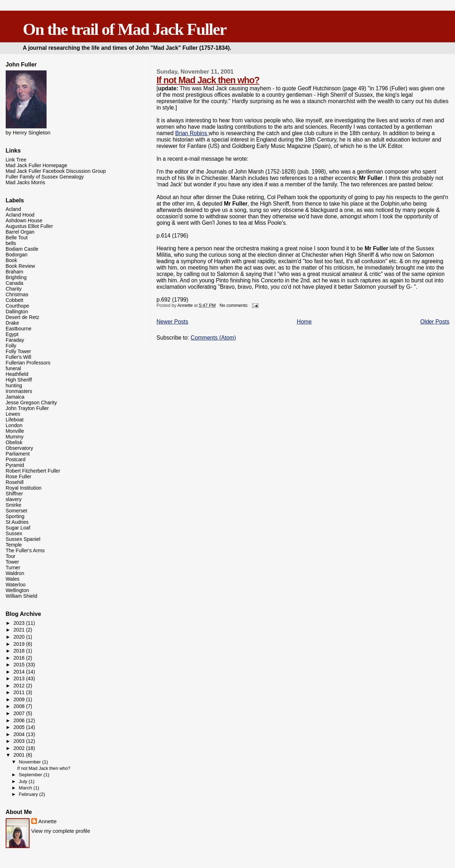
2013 (20, 678)
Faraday (15, 340)
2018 (20, 651)
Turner (13, 568)
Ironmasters (19, 391)
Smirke (14, 505)
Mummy (15, 437)
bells (11, 243)
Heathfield (17, 374)
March (26, 788)
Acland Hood (20, 215)
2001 (20, 755)
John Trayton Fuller (27, 408)
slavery (14, 499)
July (24, 781)
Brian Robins (192, 133)
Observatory (19, 448)
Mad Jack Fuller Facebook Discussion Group (56, 171)
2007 (20, 713)
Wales (13, 579)
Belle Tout (17, 238)
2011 (20, 692)
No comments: (235, 305)
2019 (20, 644)
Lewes (13, 414)
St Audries (17, 522)
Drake (12, 323)
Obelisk (14, 442)
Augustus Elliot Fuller (29, 226)
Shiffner (14, 494)
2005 (20, 727)
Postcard (16, 459)
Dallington (17, 311)
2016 (20, 658)
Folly (11, 346)
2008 (20, 706)
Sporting (15, 516)
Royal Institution (24, 488)
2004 (20, 734)
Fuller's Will (18, 357)
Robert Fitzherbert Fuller (33, 471)
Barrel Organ (20, 232)
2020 (20, 637)
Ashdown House (24, 220)
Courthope (17, 306)
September (31, 775)
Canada (15, 283)
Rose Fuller (19, 476)
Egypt (12, 334)
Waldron (15, 573)
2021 (20, 630)
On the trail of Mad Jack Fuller (124, 29)
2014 (20, 672)
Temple (14, 545)
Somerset (17, 511)
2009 (20, 699)
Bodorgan (17, 255)
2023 (20, 623)
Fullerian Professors (28, 363)
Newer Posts (172, 322)
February (29, 794)
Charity (14, 289)
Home (304, 322)
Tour (11, 556)
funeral (13, 368)
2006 (20, 720)
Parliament (18, 454)
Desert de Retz (23, 317)
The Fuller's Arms (25, 550)
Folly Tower (18, 351)
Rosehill (15, 482)
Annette (48, 821)
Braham (15, 272)
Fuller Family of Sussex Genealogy (45, 177)
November (31, 762)
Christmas (17, 294)
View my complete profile (61, 831)
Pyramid (15, 465)
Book (11, 260)
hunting (14, 385)
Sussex (14, 533)
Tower (12, 562)
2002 (20, 748)
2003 (20, 741)
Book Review (20, 266)
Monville (15, 431)
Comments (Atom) (213, 338)
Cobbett (15, 300)
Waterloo (16, 585)
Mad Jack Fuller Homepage (36, 165)
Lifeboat (15, 420)
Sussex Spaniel (23, 539)
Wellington (17, 590)
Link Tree (16, 160)
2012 (20, 686)
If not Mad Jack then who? (208, 80)
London (14, 425)
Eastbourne (19, 329)
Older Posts (435, 322)
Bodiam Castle (22, 249)
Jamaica (15, 397)
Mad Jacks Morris (25, 182)
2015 (20, 665)
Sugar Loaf (18, 528)
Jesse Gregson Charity (31, 403)
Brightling (16, 277)
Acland (13, 209)
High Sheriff (19, 380)
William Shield (22, 596)
